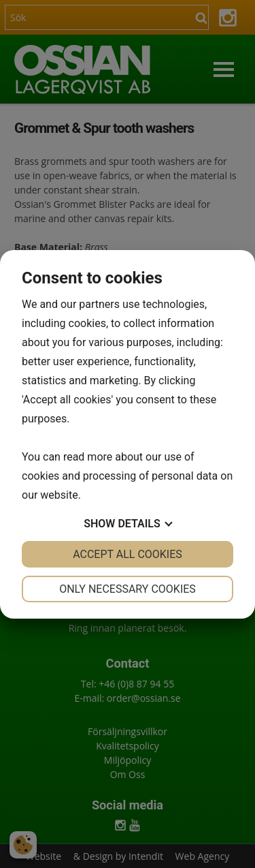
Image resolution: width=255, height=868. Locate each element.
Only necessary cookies (128, 589)
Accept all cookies (128, 554)
